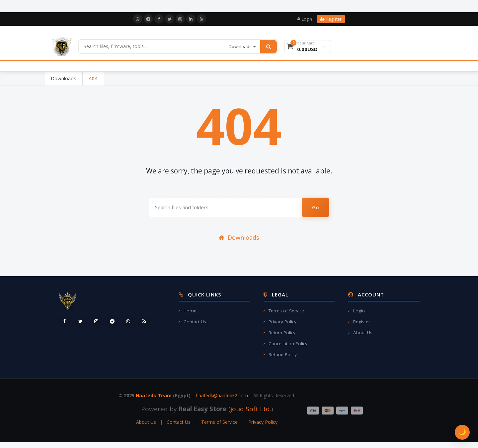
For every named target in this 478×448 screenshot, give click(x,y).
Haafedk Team (154, 395)
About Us (360, 333)
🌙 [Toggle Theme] (462, 432)
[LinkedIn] (191, 19)
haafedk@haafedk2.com (222, 395)
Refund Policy (280, 354)
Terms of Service (284, 311)
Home (188, 311)
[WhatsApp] (138, 19)
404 (93, 78)
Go (316, 207)
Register (331, 19)
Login (305, 19)
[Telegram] (148, 19)
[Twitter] (170, 19)
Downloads (64, 78)
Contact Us (192, 322)
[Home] (62, 46)
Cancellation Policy (285, 344)
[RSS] (201, 19)
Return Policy (279, 333)
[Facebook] (159, 19)
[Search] (151, 46)
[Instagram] (180, 19)
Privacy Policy (280, 322)
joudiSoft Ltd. (251, 409)
